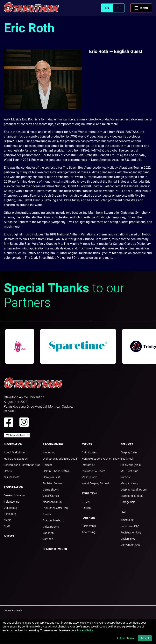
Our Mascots (12, 477)
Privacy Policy (85, 630)
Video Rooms (51, 527)
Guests (9, 536)
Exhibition (89, 493)
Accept (145, 638)
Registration (14, 487)
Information (13, 444)
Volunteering (12, 502)
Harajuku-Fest (51, 477)
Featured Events (55, 549)
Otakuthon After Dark (56, 508)
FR (119, 8)
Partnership (89, 526)
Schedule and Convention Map (22, 465)
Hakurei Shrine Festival (57, 471)
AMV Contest (90, 452)
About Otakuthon (14, 452)
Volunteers (10, 508)
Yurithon (48, 539)
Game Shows (51, 490)
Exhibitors (10, 514)
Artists (86, 502)
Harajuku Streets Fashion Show (101, 459)
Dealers (86, 508)
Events (87, 444)
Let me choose (126, 638)
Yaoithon (48, 533)
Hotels (8, 471)
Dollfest (47, 465)
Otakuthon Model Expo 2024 (60, 459)
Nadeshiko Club (52, 502)
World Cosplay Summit (95, 483)
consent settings (13, 610)
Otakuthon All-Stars (93, 471)
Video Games (51, 496)
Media (8, 520)
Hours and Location (16, 459)
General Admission (15, 495)
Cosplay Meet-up (53, 520)
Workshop (49, 452)
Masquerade (89, 477)
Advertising (89, 532)
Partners (89, 518)
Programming (53, 444)
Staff (7, 526)
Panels (47, 514)
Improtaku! (88, 465)
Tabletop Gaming (53, 483)
